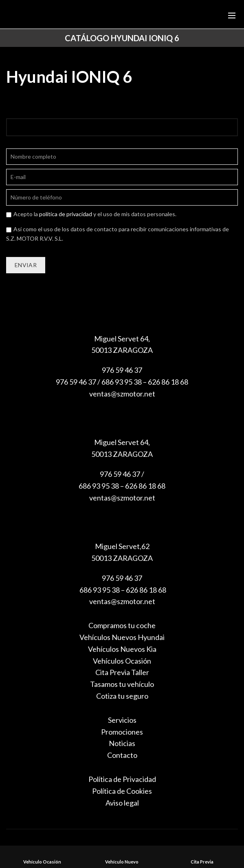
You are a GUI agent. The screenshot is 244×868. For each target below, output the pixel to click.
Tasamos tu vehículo (122, 684)
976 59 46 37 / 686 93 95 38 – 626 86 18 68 (122, 382)
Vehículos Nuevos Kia (122, 649)
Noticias (122, 743)
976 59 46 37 (122, 370)
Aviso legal (122, 803)
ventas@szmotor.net (122, 394)
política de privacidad (66, 214)
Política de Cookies (122, 791)
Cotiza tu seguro (122, 696)
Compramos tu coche (122, 625)
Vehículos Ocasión (122, 661)
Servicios (122, 720)
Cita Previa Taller (122, 672)
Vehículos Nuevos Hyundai (122, 637)
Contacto (122, 755)
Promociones (122, 732)
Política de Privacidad (122, 779)
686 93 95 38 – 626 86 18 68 (122, 590)
